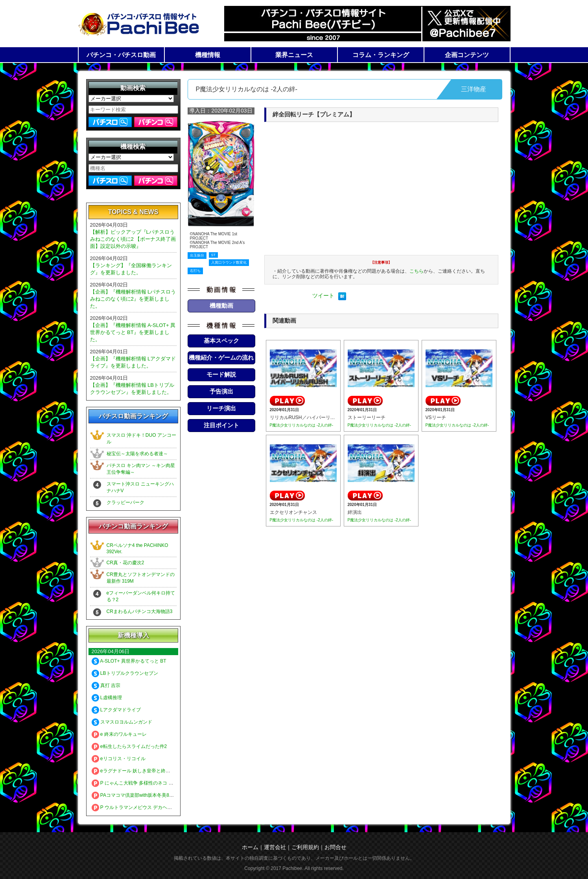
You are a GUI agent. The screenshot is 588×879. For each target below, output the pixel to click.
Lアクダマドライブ (116, 710)
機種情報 (208, 55)
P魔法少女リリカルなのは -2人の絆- (302, 425)
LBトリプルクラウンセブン (125, 673)
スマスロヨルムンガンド (122, 722)
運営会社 (275, 847)
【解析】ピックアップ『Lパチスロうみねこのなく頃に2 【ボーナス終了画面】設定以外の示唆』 (133, 239)
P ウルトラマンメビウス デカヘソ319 (136, 807)
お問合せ (335, 847)
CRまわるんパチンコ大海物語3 (140, 611)
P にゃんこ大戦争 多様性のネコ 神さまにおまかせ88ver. (156, 783)
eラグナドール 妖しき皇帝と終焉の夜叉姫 (140, 771)
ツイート (323, 295)
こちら (417, 271)
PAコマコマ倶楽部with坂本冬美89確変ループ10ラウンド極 (158, 795)
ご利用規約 (305, 847)
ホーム (250, 847)
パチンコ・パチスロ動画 (121, 55)
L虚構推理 (107, 698)
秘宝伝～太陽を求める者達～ (137, 454)
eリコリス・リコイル (119, 759)
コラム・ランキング (381, 55)
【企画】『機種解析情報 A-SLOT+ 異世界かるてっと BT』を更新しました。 (133, 332)
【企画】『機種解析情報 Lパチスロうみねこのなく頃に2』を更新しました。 (133, 299)
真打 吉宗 (106, 685)
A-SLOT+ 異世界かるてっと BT (129, 661)
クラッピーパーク (125, 502)
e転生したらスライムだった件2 (129, 746)
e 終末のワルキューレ (119, 734)
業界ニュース (294, 55)
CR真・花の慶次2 (125, 563)
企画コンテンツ (467, 55)
